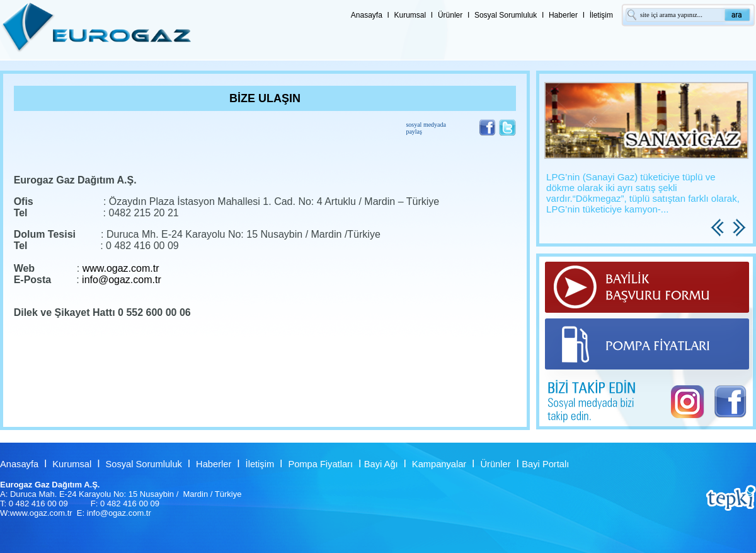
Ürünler (450, 15)
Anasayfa (367, 15)
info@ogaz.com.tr (122, 280)
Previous (719, 242)
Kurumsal (410, 15)
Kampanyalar (439, 464)
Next (741, 242)
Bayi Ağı (381, 464)
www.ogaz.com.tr (121, 268)
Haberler (563, 15)
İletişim (601, 15)
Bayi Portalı (545, 464)
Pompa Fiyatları (320, 464)
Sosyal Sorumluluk (506, 15)
